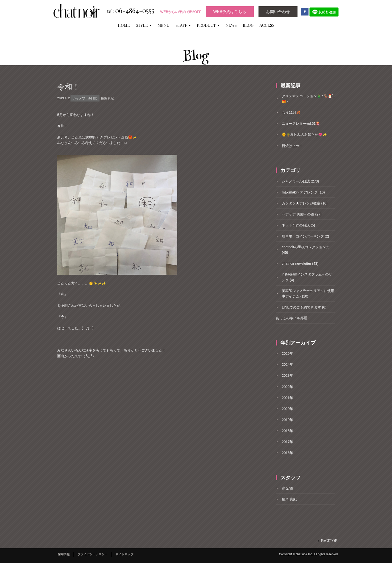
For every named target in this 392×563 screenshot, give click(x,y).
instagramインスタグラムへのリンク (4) (307, 277)
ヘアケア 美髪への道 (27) (302, 214)
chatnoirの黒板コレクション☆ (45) (305, 250)
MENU (163, 25)
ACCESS (267, 25)
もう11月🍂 (291, 112)
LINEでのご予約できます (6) (304, 307)
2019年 (287, 420)
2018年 (287, 431)
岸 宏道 (287, 488)
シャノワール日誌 (85, 98)
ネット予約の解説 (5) (298, 225)
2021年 (287, 398)
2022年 (287, 387)
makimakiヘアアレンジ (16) (303, 192)
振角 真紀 (107, 98)
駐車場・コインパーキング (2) (305, 236)
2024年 (287, 364)
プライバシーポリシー (92, 554)
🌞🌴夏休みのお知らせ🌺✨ (304, 134)
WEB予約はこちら (230, 12)
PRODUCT (208, 25)
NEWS (231, 25)
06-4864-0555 (131, 11)
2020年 (287, 409)
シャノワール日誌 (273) (300, 181)
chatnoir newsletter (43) (300, 263)
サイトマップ (124, 554)
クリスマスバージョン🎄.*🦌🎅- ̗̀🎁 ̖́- (308, 99)
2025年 (287, 353)
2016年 (287, 453)
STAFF (183, 25)
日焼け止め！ (292, 146)
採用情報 (64, 554)
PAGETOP (329, 541)
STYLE (144, 25)
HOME (124, 25)
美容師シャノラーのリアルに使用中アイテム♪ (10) (308, 293)
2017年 (287, 442)
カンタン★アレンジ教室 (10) (305, 203)
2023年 (287, 375)
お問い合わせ (278, 12)
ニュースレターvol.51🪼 (301, 123)
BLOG (248, 25)
